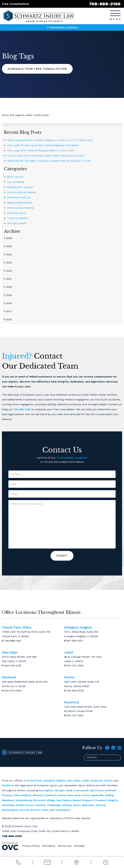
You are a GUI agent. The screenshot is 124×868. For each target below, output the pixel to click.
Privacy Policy (31, 846)
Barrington (46, 790)
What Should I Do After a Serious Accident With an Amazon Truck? (49, 161)
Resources (65, 846)
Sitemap (79, 846)
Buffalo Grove (25, 805)
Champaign (54, 805)
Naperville (97, 795)
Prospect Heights (106, 800)
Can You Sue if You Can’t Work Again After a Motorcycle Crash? (46, 156)
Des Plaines (64, 800)
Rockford (8, 785)
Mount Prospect (83, 800)
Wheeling (8, 805)
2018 (8, 303)
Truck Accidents (17, 218)
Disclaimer (49, 846)
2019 (8, 295)
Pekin (45, 810)
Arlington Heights (55, 781)
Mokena (38, 795)
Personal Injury (16, 213)
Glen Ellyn (74, 781)
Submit (62, 556)
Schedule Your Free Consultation (37, 69)
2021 (8, 279)
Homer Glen (66, 795)
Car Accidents (16, 182)
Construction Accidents (22, 192)
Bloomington (10, 810)
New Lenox (82, 795)
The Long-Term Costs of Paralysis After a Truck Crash (41, 150)
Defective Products (19, 197)
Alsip (69, 790)
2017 (8, 311)
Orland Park (34, 781)
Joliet (86, 781)
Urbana (67, 805)
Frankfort (50, 795)
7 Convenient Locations (62, 27)
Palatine (40, 805)
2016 (8, 320)
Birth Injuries (15, 177)
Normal (24, 810)
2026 (8, 238)
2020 (8, 287)
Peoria (108, 781)
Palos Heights (22, 795)
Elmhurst (97, 781)
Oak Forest (97, 790)
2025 (8, 246)
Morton (35, 810)
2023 (8, 263)
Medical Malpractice (20, 203)
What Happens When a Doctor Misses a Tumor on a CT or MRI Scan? (50, 140)
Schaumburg (24, 800)
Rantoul (101, 805)
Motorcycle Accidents (20, 208)
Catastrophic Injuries (20, 187)
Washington (63, 810)
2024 (8, 254)
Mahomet (88, 805)
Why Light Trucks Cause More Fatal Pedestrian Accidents (43, 145)
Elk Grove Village (44, 800)
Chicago (59, 790)
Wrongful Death (17, 223)
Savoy (77, 805)
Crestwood (81, 790)
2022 (8, 271)
